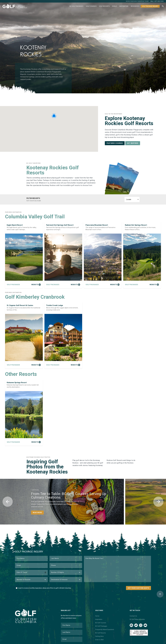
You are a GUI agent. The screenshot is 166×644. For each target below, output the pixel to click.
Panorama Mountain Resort (97, 225)
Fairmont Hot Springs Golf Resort (60, 225)
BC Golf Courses (101, 623)
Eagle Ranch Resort (15, 225)
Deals (115, 6)
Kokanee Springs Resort (17, 383)
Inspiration (124, 6)
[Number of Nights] (66, 572)
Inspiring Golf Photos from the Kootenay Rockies (47, 467)
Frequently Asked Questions (105, 630)
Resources (135, 6)
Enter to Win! (99, 640)
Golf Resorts (104, 6)
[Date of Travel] (31, 573)
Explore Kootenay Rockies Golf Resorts (129, 121)
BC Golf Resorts (101, 633)
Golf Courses (91, 6)
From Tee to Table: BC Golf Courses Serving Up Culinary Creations (69, 496)
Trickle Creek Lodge (55, 305)
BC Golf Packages (76, 6)
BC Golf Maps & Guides (137, 619)
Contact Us (133, 616)
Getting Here (99, 636)
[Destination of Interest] (66, 580)
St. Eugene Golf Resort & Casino (20, 305)
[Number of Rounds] (31, 580)
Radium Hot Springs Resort (136, 225)
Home (97, 616)
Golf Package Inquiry (150, 6)
